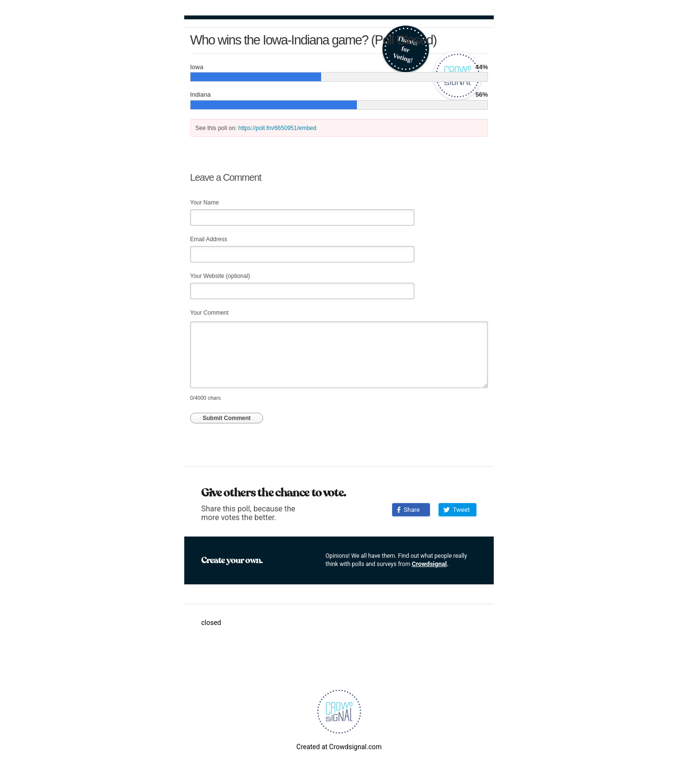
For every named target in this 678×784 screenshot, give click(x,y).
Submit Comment (227, 418)
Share (408, 510)
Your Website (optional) (220, 276)
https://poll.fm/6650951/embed (277, 128)
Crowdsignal (429, 564)
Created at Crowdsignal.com (339, 747)
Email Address (209, 239)
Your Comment (209, 313)
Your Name (205, 203)
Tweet (457, 510)
